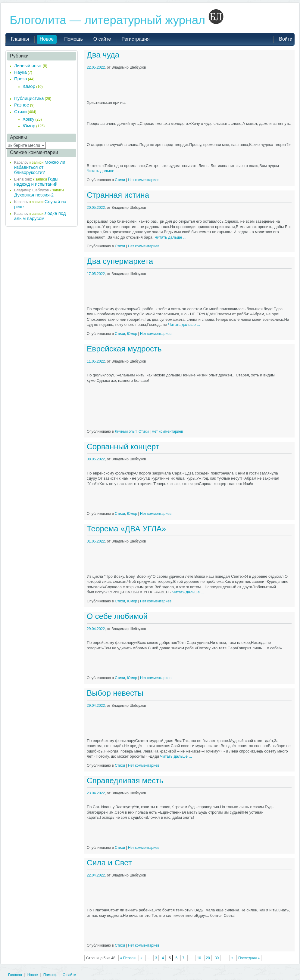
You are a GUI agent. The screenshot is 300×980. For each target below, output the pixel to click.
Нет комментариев (144, 180)
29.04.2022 (96, 629)
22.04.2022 (96, 875)
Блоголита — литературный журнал (117, 20)
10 (199, 958)
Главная (15, 975)
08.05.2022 (96, 459)
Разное (22, 105)
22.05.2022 (96, 67)
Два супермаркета (120, 261)
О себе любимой (117, 616)
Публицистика (29, 98)
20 (208, 958)
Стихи (120, 180)
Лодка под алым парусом (40, 216)
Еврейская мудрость (124, 349)
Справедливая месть (125, 781)
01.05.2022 (96, 541)
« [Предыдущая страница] (141, 958)
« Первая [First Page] (128, 958)
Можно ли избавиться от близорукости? (40, 167)
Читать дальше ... (103, 171)
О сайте (69, 975)
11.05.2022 (96, 361)
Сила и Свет (109, 863)
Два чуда (103, 55)
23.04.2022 (96, 793)
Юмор (132, 334)
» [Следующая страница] (232, 958)
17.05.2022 (96, 274)
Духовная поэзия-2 (34, 195)
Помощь (50, 975)
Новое (33, 975)
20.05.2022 (96, 208)
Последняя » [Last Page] (249, 958)
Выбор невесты (115, 693)
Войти (286, 39)
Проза (21, 79)
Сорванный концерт (123, 447)
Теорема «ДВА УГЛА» (126, 529)
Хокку (28, 119)
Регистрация (135, 39)
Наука (20, 72)
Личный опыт (126, 431)
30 (217, 958)
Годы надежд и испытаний (36, 181)
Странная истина (118, 195)
